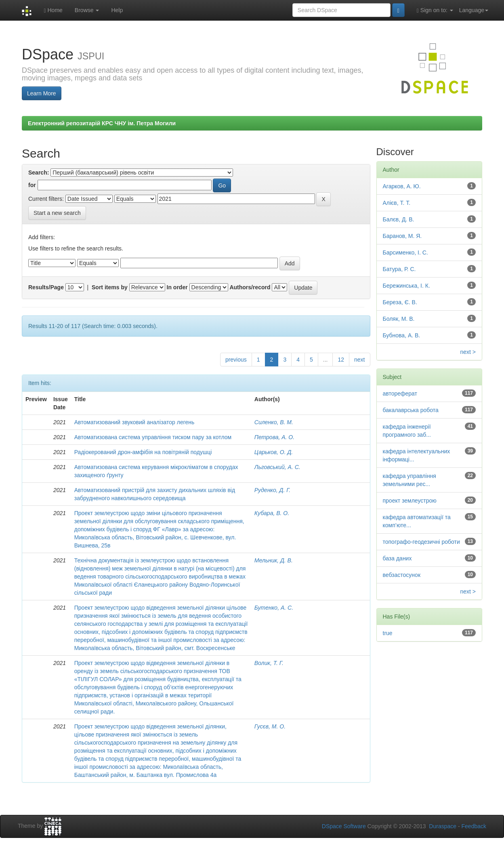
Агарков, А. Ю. (402, 186)
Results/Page (46, 287)
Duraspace (443, 826)
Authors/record (250, 287)
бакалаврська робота (411, 410)
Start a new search (57, 213)
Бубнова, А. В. (402, 335)
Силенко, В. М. (274, 422)
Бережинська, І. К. (406, 286)
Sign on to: (435, 10)
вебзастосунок (402, 575)
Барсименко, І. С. (405, 253)
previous (236, 360)
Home (53, 10)
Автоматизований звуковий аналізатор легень (134, 422)
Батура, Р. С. (399, 269)
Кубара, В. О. (272, 513)
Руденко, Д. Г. (272, 490)
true (388, 633)
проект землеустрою (410, 501)
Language (474, 10)
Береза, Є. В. (400, 302)
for (32, 185)
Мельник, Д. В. (274, 560)
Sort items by (110, 287)
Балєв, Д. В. (399, 219)
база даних (397, 558)
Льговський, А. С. (277, 467)
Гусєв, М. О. (270, 726)
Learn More (42, 93)
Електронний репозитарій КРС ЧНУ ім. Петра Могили (102, 123)
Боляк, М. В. (399, 319)
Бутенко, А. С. (274, 608)
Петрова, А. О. (274, 437)
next (359, 360)
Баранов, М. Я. (402, 236)
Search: (39, 173)
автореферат (400, 394)
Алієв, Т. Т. (397, 203)
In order (177, 287)
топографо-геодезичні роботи (421, 542)
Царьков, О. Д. (274, 452)
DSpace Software (344, 826)
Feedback (474, 826)
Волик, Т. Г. (269, 663)
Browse (87, 10)
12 (341, 360)
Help (117, 10)
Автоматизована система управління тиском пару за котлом (153, 437)
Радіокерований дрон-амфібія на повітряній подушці (143, 452)
